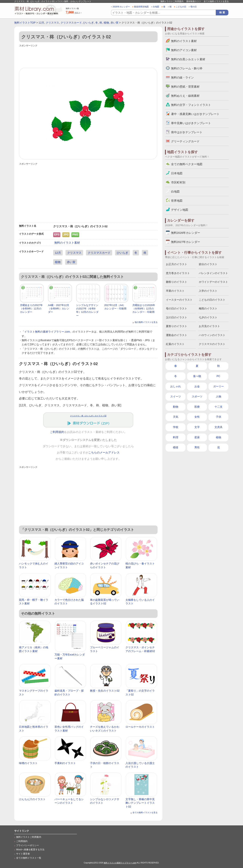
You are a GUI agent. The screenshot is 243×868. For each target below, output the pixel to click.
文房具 (219, 427)
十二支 (219, 407)
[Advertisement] (88, 56)
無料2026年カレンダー (186, 233)
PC (218, 376)
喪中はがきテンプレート (187, 132)
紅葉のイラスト (175, 344)
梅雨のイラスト (208, 308)
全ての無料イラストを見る (216, 1)
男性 (197, 447)
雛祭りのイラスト (177, 282)
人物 (219, 396)
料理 (176, 437)
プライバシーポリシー (28, 845)
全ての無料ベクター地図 (187, 164)
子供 (219, 417)
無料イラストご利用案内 (172, 1)
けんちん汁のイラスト (32, 799)
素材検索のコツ (194, 1)
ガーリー (219, 386)
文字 (197, 427)
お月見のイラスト (209, 326)
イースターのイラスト (179, 300)
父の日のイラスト (177, 317)
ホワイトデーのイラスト (213, 282)
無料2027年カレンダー (186, 242)
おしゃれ (176, 386)
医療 (197, 407)
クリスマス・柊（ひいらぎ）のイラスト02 (88, 416)
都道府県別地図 (141, 7)
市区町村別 (178, 182)
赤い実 (114, 23)
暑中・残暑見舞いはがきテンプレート (195, 114)
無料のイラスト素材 (67, 243)
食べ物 (197, 376)
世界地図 (177, 201)
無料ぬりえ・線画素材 (185, 96)
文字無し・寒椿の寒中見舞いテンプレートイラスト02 (140, 803)
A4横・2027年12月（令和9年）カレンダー (59, 309)
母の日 (194, 7)
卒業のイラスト (175, 291)
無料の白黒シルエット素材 (188, 59)
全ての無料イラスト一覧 (29, 858)
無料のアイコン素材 (184, 50)
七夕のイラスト (208, 317)
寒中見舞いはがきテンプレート (191, 123)
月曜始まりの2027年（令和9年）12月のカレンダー (31, 309)
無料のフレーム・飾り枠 (187, 68)
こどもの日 (181, 7)
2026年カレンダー (121, 7)
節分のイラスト (208, 264)
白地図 (156, 7)
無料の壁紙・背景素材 (185, 87)
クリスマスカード (71, 23)
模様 (176, 447)
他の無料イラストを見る (146, 322)
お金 (197, 386)
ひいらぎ (88, 23)
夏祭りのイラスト (177, 326)
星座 (197, 437)
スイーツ (176, 396)
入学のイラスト (208, 291)
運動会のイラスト (177, 335)
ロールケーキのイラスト (140, 727)
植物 (106, 23)
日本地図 (177, 173)
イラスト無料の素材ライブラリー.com (47, 332)
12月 (41, 23)
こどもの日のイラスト (212, 300)
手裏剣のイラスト (65, 763)
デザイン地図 (180, 210)
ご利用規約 (57, 432)
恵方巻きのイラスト (178, 273)
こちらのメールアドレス (104, 453)
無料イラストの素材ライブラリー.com (120, 863)
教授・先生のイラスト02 (105, 691)
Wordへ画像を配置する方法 (30, 850)
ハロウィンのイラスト (212, 335)
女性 (197, 417)
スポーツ (197, 396)
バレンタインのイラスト (213, 273)
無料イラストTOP (25, 23)
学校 (176, 427)
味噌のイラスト (28, 763)
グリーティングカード (185, 141)
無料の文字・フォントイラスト (191, 105)
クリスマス (52, 23)
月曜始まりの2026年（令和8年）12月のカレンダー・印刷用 (144, 309)
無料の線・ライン (182, 77)
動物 (176, 407)
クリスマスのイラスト (212, 344)
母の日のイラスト (177, 308)
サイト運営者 (23, 854)
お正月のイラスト (177, 264)
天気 (176, 417)
